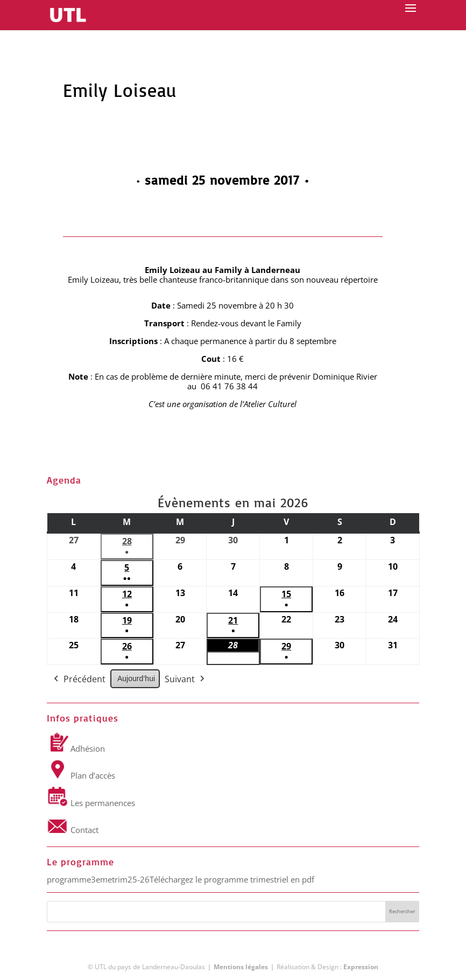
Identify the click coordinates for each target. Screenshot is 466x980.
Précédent (79, 680)
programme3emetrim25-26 (98, 879)
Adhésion (76, 748)
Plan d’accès (81, 775)
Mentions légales (241, 967)
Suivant (186, 680)
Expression (361, 967)
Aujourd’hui (136, 679)
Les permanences (91, 803)
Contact (73, 830)
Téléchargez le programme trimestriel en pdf (232, 879)
